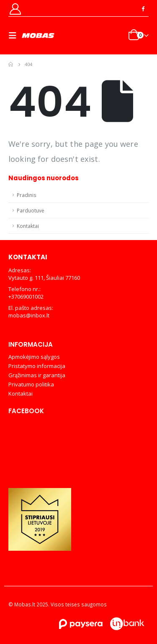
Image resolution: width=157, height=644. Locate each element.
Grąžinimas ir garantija (37, 375)
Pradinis (27, 195)
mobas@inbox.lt (29, 315)
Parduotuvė (31, 210)
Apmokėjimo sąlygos (34, 357)
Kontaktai (28, 226)
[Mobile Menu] (15, 36)
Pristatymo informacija (37, 366)
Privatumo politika (31, 384)
